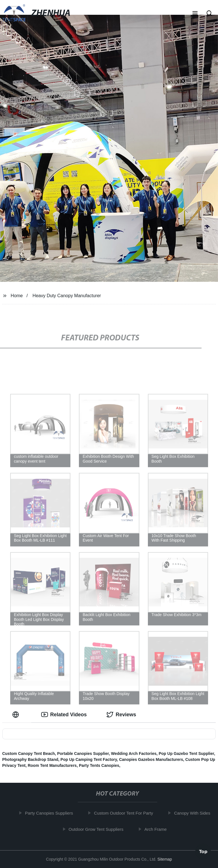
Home (17, 296)
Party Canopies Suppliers (50, 813)
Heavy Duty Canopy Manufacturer (67, 296)
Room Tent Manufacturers (52, 765)
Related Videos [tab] (64, 715)
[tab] (17, 715)
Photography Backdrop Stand (30, 759)
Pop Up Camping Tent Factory (89, 759)
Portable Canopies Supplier (83, 753)
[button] (195, 14)
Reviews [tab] (121, 715)
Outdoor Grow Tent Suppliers (97, 829)
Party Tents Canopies (99, 765)
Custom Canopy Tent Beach (29, 753)
